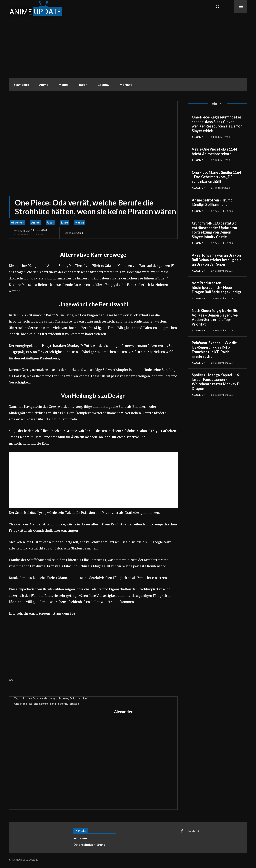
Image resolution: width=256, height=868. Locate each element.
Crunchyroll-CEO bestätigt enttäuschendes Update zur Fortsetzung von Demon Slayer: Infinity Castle (215, 230)
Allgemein (18, 223)
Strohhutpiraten (68, 704)
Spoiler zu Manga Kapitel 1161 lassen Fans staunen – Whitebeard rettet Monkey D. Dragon (216, 382)
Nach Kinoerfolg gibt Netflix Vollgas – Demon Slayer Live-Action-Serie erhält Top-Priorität (215, 317)
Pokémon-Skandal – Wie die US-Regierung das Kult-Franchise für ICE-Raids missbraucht (214, 350)
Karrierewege (48, 698)
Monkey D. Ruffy (69, 698)
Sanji (53, 704)
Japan (50, 223)
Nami (85, 698)
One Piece (20, 704)
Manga (79, 223)
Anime (35, 223)
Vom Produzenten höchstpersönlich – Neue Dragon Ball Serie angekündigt (217, 287)
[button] (218, 6)
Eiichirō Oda (30, 698)
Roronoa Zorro (38, 704)
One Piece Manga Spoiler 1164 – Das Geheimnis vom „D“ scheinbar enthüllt (216, 177)
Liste (64, 223)
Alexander (123, 712)
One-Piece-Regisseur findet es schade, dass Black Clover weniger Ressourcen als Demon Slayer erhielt (217, 124)
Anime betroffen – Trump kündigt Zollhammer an (212, 202)
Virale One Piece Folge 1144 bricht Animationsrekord (214, 151)
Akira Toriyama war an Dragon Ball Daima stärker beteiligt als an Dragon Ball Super (217, 260)
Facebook (193, 831)
